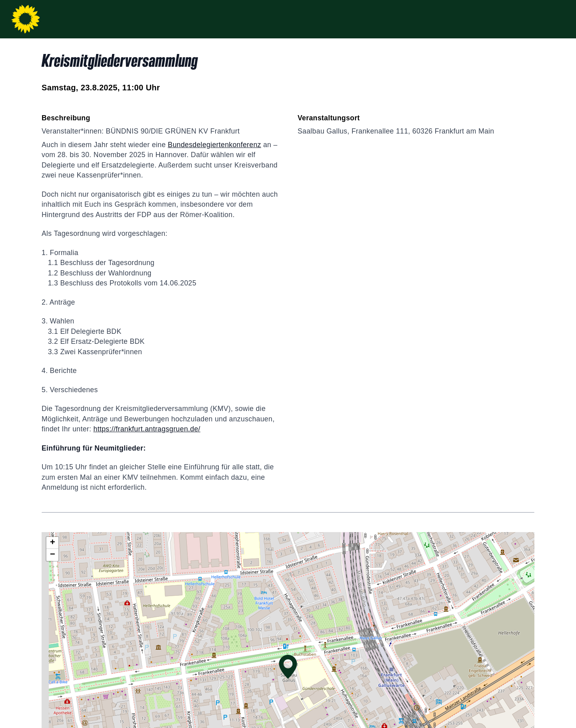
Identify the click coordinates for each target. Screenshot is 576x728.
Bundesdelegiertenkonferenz (215, 145)
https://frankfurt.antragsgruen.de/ (147, 429)
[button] (288, 667)
